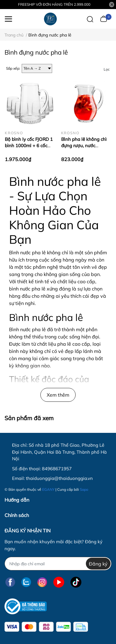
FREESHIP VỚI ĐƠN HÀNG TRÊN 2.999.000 (54, 4)
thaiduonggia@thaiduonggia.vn (59, 478)
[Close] (112, 5)
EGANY (48, 489)
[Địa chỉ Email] (58, 564)
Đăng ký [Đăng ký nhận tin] (98, 564)
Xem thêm (58, 395)
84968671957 (57, 469)
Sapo (84, 489)
